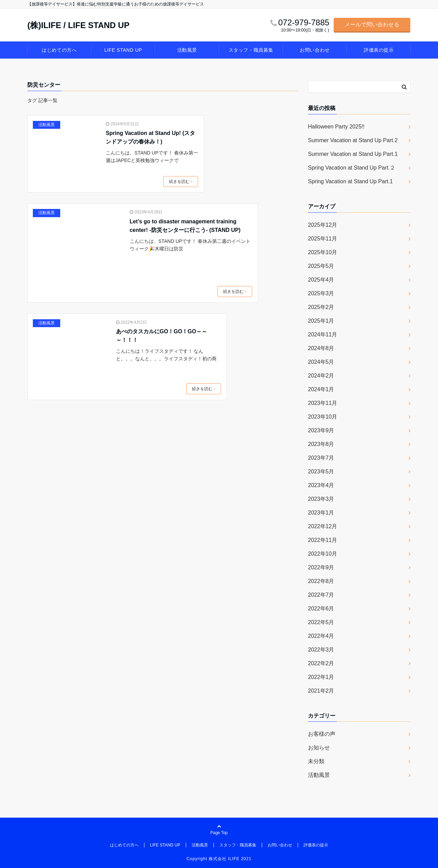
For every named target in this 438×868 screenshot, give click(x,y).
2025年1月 (321, 321)
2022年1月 (321, 677)
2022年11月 (323, 540)
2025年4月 (321, 280)
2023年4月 (321, 485)
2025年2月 (321, 307)
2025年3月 (321, 293)
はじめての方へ (59, 50)
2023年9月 (321, 430)
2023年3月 (321, 499)
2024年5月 (321, 362)
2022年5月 (321, 622)
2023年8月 (321, 444)
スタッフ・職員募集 (251, 50)
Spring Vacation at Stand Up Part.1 (350, 181)
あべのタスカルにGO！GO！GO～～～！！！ (162, 336)
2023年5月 (321, 472)
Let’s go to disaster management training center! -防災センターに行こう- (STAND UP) (185, 226)
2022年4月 (321, 636)
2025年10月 (323, 252)
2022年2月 (321, 663)
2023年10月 (323, 417)
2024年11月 (323, 334)
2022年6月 (321, 609)
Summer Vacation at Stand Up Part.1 (353, 154)
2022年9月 (321, 567)
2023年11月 (323, 403)
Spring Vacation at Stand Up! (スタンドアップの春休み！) (150, 138)
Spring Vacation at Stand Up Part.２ (352, 168)
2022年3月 (321, 650)
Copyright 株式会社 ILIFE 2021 (219, 859)
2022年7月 (321, 595)
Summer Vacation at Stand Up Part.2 (353, 140)
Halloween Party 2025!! (336, 127)
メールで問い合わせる (372, 24)
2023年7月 (321, 458)
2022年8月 (321, 581)
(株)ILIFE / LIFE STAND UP (78, 25)
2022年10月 (323, 554)
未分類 (316, 761)
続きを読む (181, 182)
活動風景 (187, 50)
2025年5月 (321, 266)
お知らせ (319, 748)
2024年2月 (321, 376)
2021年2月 (321, 691)
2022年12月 (323, 526)
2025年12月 (323, 225)
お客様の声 (322, 734)
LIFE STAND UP (123, 50)
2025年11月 (323, 239)
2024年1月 (321, 389)
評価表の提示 (379, 50)
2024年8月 (321, 348)
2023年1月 (321, 513)
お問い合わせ (315, 50)
